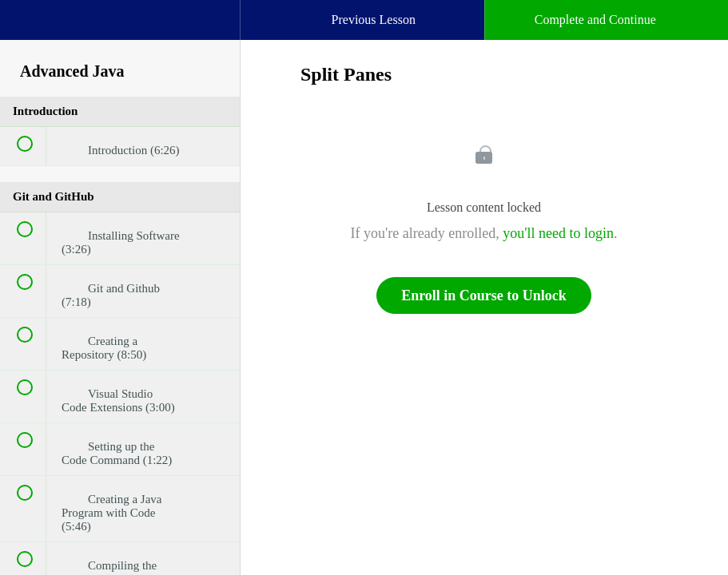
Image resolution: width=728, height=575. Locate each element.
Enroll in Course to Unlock (484, 295)
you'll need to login (558, 233)
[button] (28, 28)
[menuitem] (120, 36)
